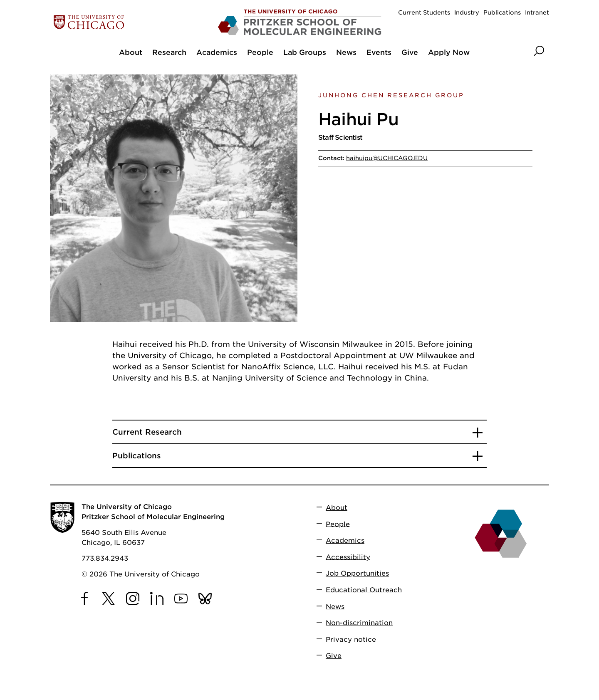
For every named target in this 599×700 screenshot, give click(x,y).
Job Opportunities (357, 573)
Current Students (424, 12)
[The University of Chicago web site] (132, 22)
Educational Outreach (364, 590)
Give (334, 656)
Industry (467, 12)
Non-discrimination (359, 623)
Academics (345, 540)
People (338, 524)
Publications (502, 12)
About (337, 508)
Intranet (537, 12)
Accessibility (348, 557)
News (335, 606)
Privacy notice (351, 639)
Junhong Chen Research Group (391, 95)
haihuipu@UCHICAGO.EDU (387, 158)
